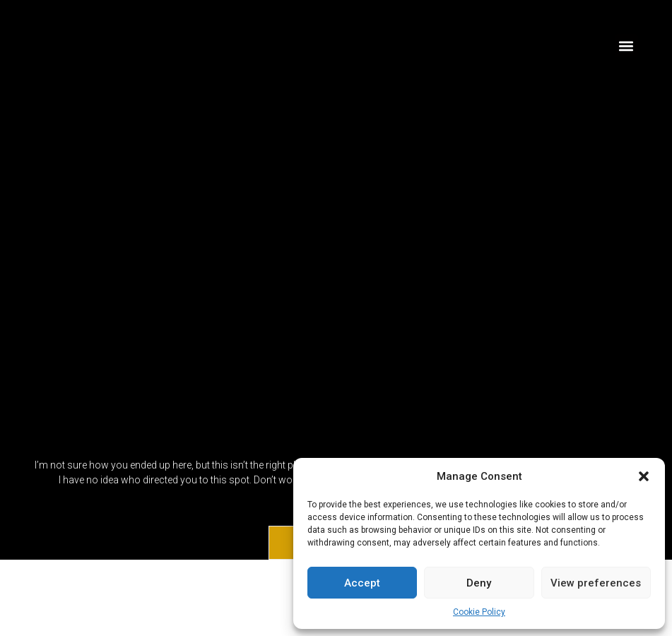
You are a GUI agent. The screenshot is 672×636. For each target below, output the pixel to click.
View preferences (596, 583)
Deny (479, 583)
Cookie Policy (479, 612)
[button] (644, 476)
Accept (362, 583)
